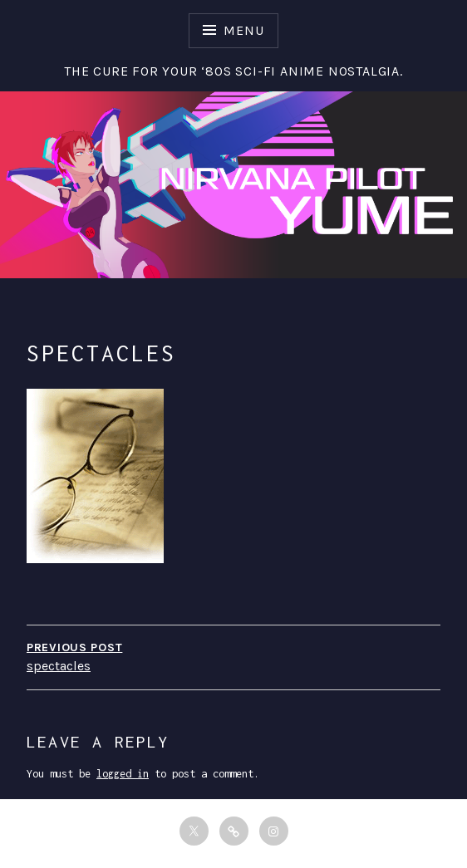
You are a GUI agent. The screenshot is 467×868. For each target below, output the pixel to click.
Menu (243, 30)
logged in (123, 774)
